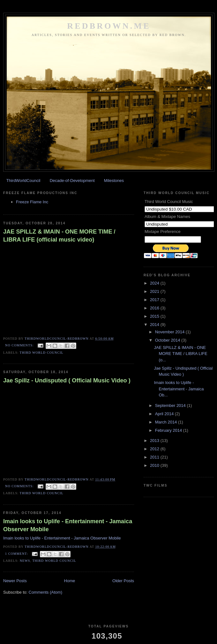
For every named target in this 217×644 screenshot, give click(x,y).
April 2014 (165, 414)
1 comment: (17, 554)
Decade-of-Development (72, 181)
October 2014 (168, 340)
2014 (155, 325)
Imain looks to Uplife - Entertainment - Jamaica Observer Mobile (68, 525)
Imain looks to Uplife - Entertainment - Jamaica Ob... (179, 389)
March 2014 (167, 422)
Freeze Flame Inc (32, 202)
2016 (155, 308)
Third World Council (42, 353)
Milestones (114, 181)
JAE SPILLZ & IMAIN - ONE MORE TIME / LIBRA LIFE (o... (180, 354)
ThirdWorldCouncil (23, 181)
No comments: (20, 345)
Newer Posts (15, 581)
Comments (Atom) (45, 592)
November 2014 (170, 332)
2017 (155, 300)
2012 (155, 449)
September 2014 (171, 405)
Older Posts (123, 581)
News (25, 561)
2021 (155, 291)
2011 (155, 457)
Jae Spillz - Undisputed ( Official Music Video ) (67, 380)
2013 (155, 441)
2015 (155, 316)
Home (70, 581)
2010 (155, 465)
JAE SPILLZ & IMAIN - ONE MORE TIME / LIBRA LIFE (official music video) (59, 236)
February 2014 (169, 430)
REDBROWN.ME (109, 26)
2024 (155, 283)
